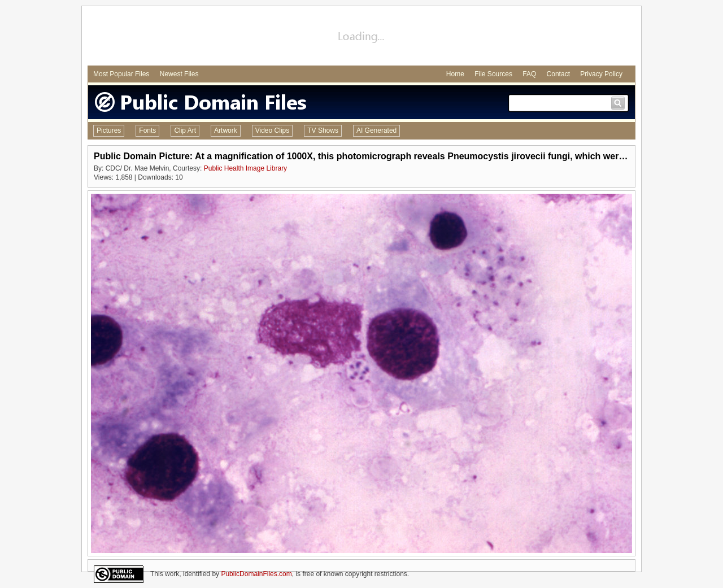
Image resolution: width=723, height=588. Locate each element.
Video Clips (272, 130)
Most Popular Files (121, 74)
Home (455, 74)
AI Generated (376, 130)
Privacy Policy (601, 74)
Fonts (147, 130)
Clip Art (185, 130)
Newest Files (179, 74)
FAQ (529, 74)
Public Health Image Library (245, 168)
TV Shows (323, 130)
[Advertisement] (361, 37)
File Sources (493, 74)
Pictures (109, 130)
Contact (558, 74)
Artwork (226, 130)
